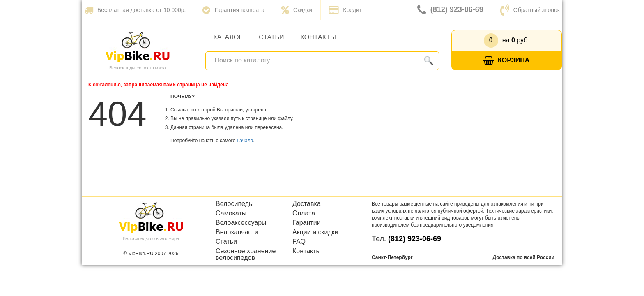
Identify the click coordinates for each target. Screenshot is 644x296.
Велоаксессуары (241, 223)
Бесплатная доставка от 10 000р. (135, 10)
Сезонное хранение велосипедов (246, 254)
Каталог (228, 37)
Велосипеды (235, 204)
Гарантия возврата (233, 10)
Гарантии (307, 223)
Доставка (307, 204)
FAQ (299, 242)
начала (245, 141)
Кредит (345, 10)
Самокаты (231, 213)
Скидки (297, 10)
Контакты (318, 37)
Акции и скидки (315, 232)
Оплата (304, 213)
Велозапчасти (237, 232)
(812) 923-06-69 (450, 10)
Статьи (271, 37)
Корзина (506, 61)
